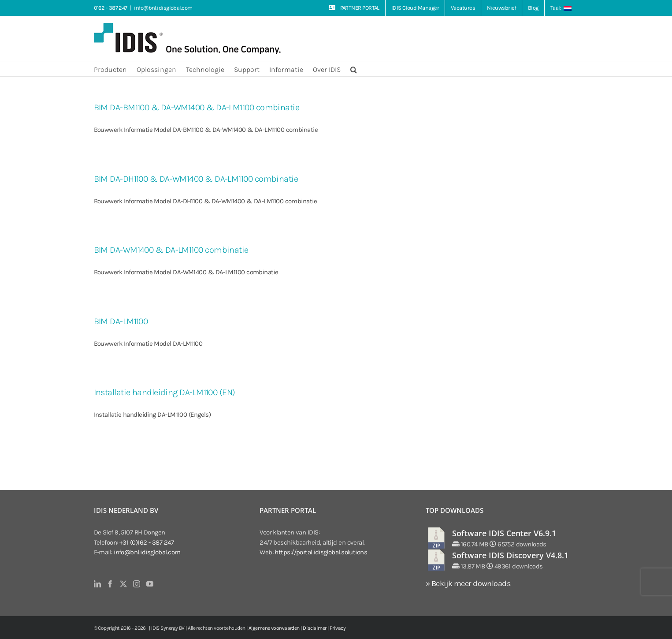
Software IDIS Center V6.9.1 (504, 533)
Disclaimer (315, 628)
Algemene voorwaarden (274, 628)
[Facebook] (110, 584)
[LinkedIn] (97, 584)
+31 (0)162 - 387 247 (147, 542)
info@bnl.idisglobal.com (163, 8)
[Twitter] (123, 584)
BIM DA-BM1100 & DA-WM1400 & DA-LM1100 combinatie (197, 107)
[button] (354, 69)
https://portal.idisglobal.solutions (321, 552)
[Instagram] (136, 584)
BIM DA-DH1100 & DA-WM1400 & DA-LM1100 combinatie (196, 179)
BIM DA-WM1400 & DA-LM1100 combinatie (171, 250)
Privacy (338, 628)
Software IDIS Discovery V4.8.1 (510, 555)
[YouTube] (150, 584)
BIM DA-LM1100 (121, 321)
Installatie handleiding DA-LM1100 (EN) (165, 392)
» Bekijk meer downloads (468, 583)
